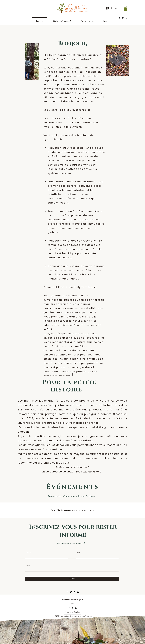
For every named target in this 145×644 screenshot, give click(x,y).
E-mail (28, 565)
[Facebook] (67, 592)
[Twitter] (71, 592)
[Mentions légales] (72, 612)
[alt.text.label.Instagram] (123, 18)
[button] (126, 8)
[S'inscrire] (72, 579)
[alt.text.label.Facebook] (119, 18)
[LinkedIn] (78, 592)
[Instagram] (74, 592)
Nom (78, 552)
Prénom (29, 552)
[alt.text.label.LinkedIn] (126, 18)
